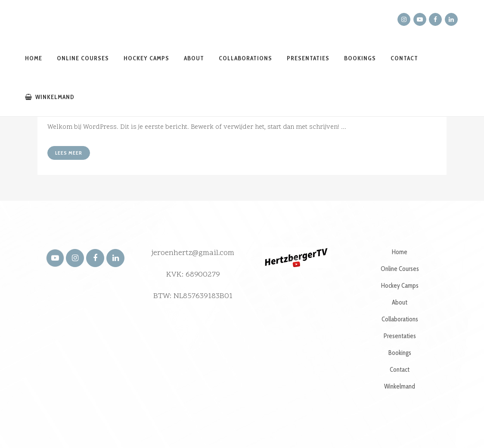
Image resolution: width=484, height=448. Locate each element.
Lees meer (69, 153)
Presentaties (400, 336)
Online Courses (400, 269)
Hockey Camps (400, 286)
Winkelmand (400, 386)
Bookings (400, 353)
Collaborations (400, 319)
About (400, 302)
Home (400, 252)
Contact (400, 370)
